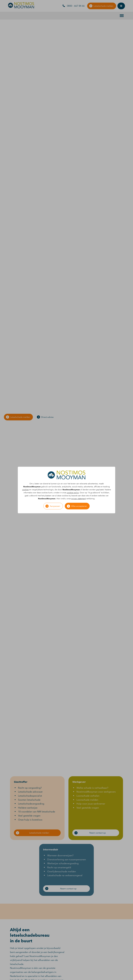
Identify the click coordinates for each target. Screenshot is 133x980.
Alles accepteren (79, 506)
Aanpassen (55, 506)
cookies (25, 490)
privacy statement (79, 499)
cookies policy (73, 493)
